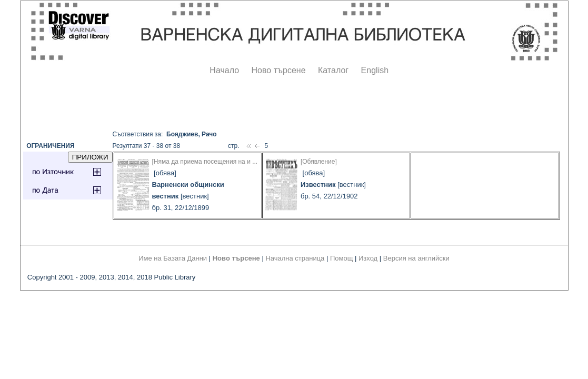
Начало (224, 70)
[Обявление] (319, 162)
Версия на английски (416, 258)
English (375, 70)
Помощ (341, 258)
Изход (368, 258)
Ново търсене (279, 70)
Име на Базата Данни (173, 258)
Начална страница (295, 258)
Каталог (333, 70)
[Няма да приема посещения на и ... (205, 162)
